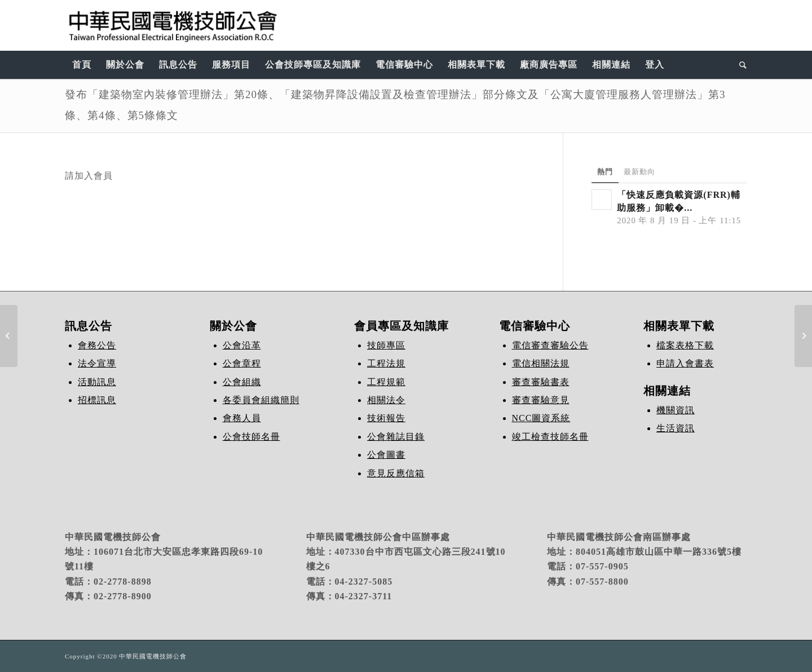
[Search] (740, 65)
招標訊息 (97, 400)
